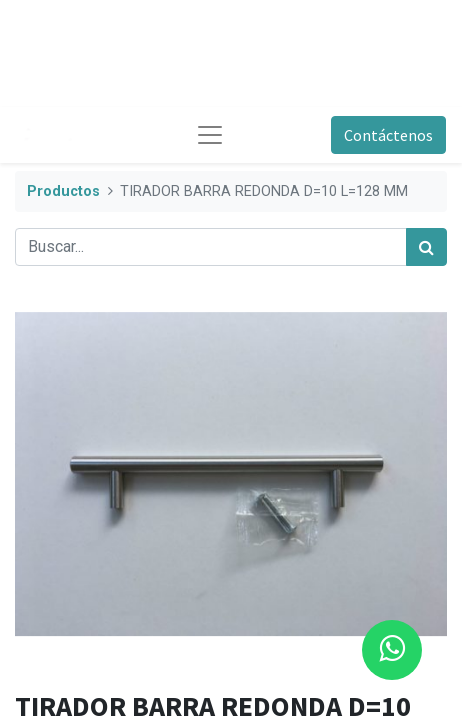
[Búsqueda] (426, 247)
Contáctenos (388, 135)
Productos (63, 191)
